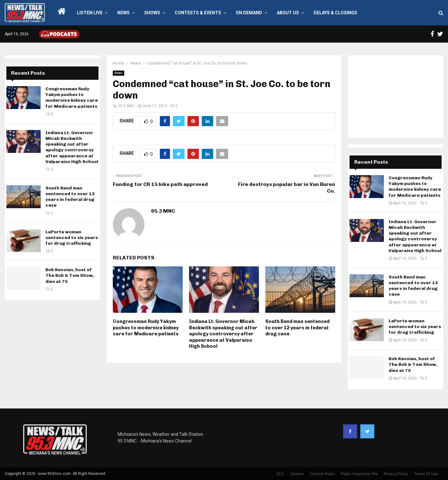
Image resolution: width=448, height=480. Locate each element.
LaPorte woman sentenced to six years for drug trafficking (72, 238)
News (123, 13)
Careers (297, 474)
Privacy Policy (396, 474)
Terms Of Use (426, 474)
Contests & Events (198, 13)
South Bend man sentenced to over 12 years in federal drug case (297, 328)
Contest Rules (322, 474)
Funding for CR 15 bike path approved (160, 184)
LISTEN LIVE (90, 13)
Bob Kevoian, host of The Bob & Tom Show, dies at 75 (70, 275)
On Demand (249, 13)
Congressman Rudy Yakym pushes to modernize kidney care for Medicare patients (146, 328)
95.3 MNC (126, 106)
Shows (152, 13)
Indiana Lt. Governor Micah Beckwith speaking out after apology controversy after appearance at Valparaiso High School (223, 334)
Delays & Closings (335, 13)
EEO (280, 474)
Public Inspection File (359, 474)
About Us (288, 13)
